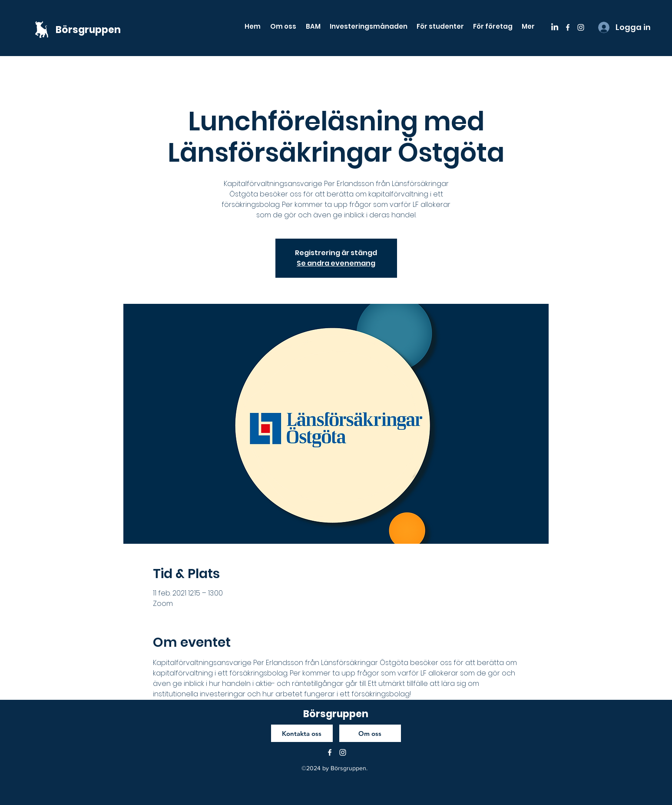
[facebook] (568, 27)
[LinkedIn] (555, 27)
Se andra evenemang (336, 263)
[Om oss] (370, 733)
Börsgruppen (88, 30)
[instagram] (581, 27)
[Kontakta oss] (302, 733)
